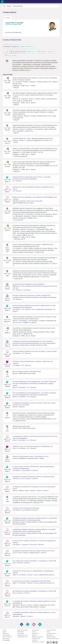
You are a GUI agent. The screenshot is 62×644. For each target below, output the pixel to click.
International (35, 630)
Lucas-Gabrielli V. (39, 129)
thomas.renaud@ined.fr (14, 32)
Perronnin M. (34, 545)
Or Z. (14, 82)
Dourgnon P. (16, 501)
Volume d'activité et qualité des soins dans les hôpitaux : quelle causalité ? (35, 351)
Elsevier (16, 171)
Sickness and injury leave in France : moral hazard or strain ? (31, 456)
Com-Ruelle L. (27, 290)
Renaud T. (19, 82)
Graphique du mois (22, 635)
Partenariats (35, 633)
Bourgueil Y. (27, 216)
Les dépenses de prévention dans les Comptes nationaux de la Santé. (33, 551)
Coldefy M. (30, 129)
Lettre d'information (23, 630)
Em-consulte (18, 220)
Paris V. (21, 553)
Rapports (32, 52)
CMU (15, 133)
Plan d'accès (6, 638)
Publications (21, 632)
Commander (21, 633)
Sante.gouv (17, 279)
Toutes (6, 43)
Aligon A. (15, 575)
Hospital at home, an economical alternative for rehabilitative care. (33, 446)
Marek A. (15, 311)
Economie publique (20, 156)
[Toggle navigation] (2, 2)
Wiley (16, 88)
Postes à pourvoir (7, 637)
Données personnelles (53, 638)
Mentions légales (51, 637)
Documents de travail (18, 52)
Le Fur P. (23, 479)
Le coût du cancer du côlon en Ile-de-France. (26, 508)
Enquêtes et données (38, 637)
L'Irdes (4, 630)
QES (6, 52)
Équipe (4, 632)
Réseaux (34, 635)
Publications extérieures (46, 52)
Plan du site (50, 635)
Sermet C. (22, 140)
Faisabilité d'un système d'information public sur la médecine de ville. (34, 477)
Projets (34, 632)
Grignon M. (16, 419)
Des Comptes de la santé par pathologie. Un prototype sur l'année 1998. (34, 591)
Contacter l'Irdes (51, 633)
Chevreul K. (16, 479)
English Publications (27, 46)
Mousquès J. (16, 166)
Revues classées (10, 55)
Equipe (9, 6)
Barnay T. (54, 273)
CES (15, 142)
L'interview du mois (22, 637)
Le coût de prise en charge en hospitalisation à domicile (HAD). (31, 581)
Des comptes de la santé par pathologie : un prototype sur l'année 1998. (34, 561)
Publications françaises (11, 46)
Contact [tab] (8, 18)
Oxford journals (19, 239)
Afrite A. (15, 387)
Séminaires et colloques (38, 642)
